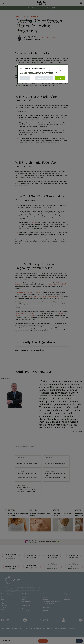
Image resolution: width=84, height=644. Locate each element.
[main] (43, 74)
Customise (25, 78)
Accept (60, 78)
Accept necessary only (44, 78)
